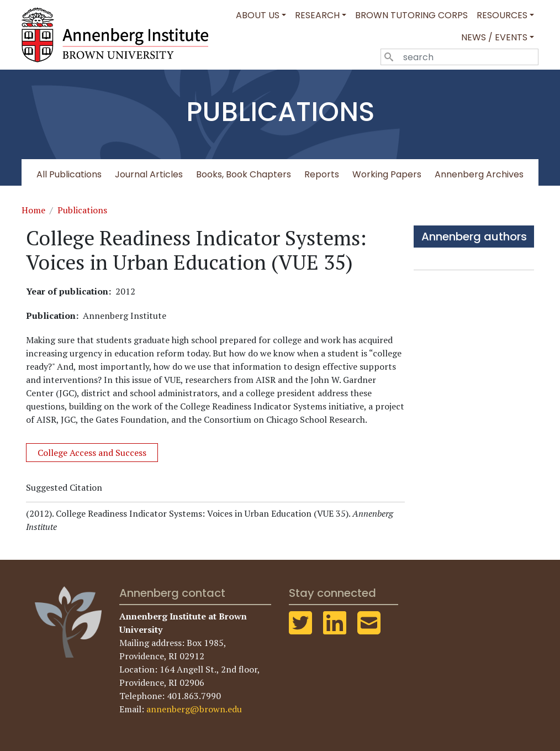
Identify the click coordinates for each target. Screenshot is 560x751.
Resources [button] (502, 15)
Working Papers (387, 174)
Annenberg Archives (479, 174)
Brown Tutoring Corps (411, 15)
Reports (322, 174)
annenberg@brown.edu (194, 709)
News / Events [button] (494, 37)
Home (33, 210)
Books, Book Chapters (244, 174)
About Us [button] (258, 15)
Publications (82, 210)
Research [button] (317, 15)
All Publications (69, 174)
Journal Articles (149, 174)
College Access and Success (92, 453)
